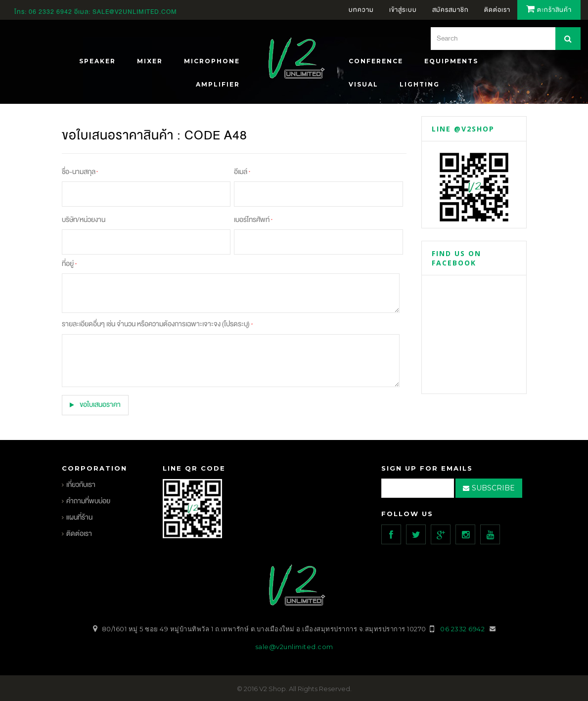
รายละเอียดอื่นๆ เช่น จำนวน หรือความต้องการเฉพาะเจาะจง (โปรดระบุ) (157, 324)
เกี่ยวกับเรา (81, 484)
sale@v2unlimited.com (135, 12)
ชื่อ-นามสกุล (80, 172)
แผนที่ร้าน (79, 517)
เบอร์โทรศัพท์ (253, 220)
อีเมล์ (242, 172)
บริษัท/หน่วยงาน (84, 220)
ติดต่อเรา (79, 533)
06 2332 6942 (51, 12)
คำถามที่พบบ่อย (88, 501)
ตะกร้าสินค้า (549, 10)
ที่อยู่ (69, 264)
